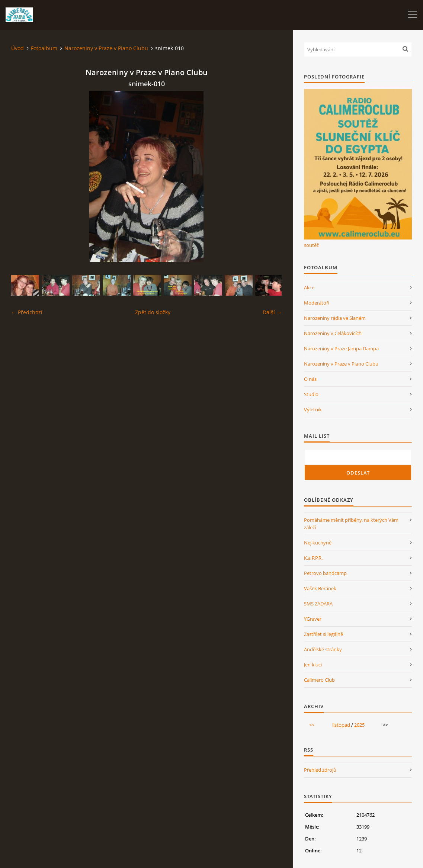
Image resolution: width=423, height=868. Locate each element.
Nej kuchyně (318, 543)
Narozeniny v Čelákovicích (333, 333)
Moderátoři (317, 303)
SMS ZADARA (318, 604)
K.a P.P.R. (313, 558)
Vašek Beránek (320, 588)
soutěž (311, 245)
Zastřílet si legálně (323, 634)
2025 (359, 725)
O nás (310, 379)
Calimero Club (319, 680)
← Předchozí (27, 312)
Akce (309, 287)
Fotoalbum (44, 48)
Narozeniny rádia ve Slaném (335, 318)
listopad (341, 725)
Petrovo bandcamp (325, 573)
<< (312, 725)
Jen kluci (313, 665)
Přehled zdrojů (320, 770)
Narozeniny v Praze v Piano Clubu (106, 48)
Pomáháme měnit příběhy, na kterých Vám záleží (351, 524)
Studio (311, 394)
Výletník (313, 409)
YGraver (313, 619)
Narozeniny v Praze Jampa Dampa (341, 348)
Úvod (17, 48)
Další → (272, 312)
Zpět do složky (153, 312)
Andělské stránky (323, 649)
